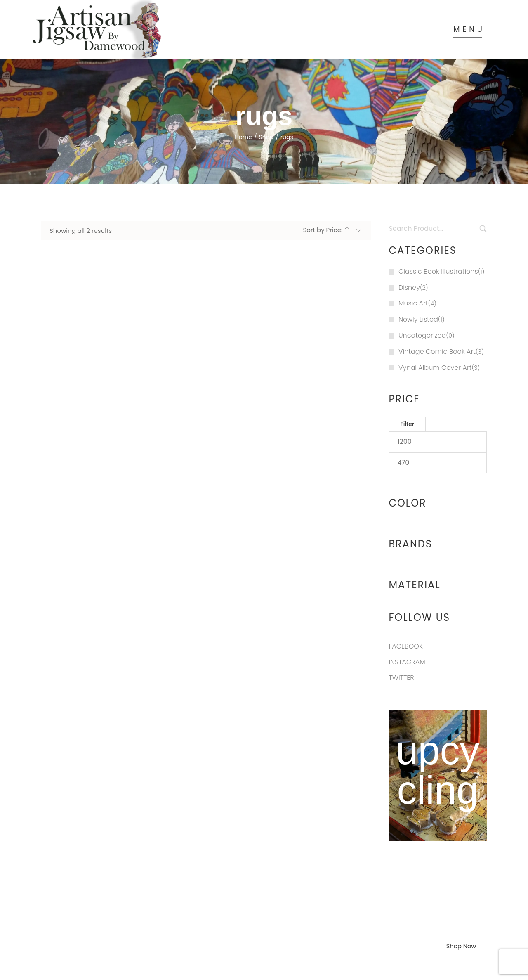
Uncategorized (422, 314)
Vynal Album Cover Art (435, 346)
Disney (409, 266)
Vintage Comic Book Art (437, 330)
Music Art (413, 282)
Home (243, 115)
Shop (266, 115)
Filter (407, 402)
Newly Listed (418, 298)
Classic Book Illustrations (438, 250)
